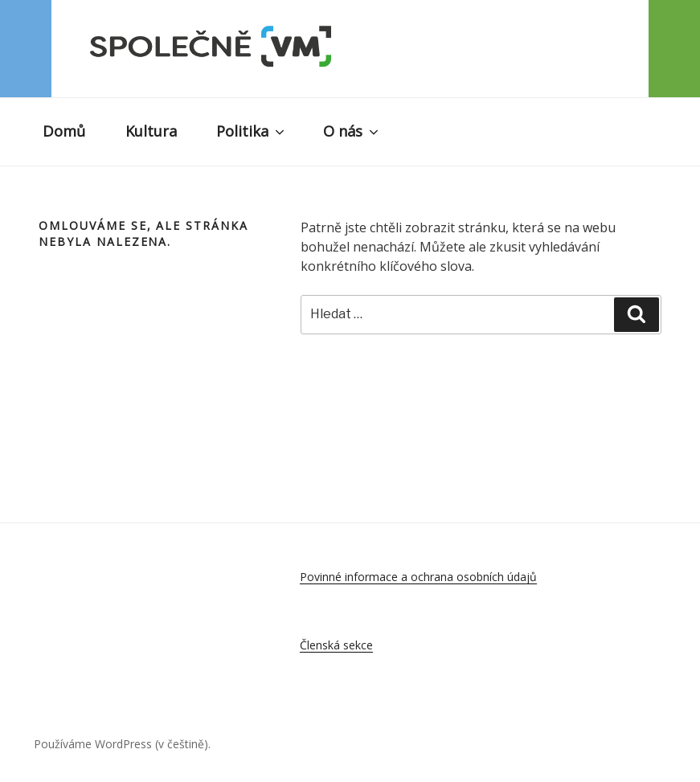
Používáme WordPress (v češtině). (122, 744)
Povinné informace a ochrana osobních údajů (418, 577)
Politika (252, 131)
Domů (64, 131)
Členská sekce (336, 645)
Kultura (151, 131)
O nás (352, 131)
